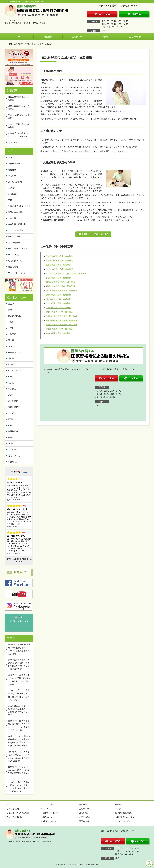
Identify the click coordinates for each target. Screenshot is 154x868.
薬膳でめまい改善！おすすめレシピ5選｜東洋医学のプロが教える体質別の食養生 (19, 680)
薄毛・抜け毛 (14, 456)
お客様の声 (77, 37)
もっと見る (13, 143)
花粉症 (11, 358)
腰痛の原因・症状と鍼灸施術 (58, 333)
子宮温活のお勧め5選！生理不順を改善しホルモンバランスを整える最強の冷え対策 (19, 649)
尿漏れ (11, 419)
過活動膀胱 (13, 401)
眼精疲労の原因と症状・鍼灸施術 (60, 282)
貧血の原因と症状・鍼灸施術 (58, 265)
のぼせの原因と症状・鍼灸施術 (59, 269)
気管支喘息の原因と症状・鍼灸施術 (61, 291)
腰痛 (10, 437)
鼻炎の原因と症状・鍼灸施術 (58, 278)
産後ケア (12, 425)
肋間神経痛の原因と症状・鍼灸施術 (61, 316)
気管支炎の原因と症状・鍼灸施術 (60, 286)
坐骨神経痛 (13, 431)
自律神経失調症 (15, 316)
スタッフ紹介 (14, 164)
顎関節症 (12, 389)
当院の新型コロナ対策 (18, 249)
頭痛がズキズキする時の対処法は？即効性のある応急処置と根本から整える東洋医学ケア (19, 665)
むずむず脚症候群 (16, 371)
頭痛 (10, 310)
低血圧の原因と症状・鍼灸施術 (59, 256)
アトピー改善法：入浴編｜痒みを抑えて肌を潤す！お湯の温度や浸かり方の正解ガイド (19, 787)
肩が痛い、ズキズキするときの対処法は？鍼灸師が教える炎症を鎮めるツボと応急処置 (19, 756)
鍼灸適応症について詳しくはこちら (93, 234)
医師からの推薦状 (16, 212)
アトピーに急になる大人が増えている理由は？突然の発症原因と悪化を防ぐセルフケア (19, 695)
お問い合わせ (135, 37)
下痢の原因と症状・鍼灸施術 (58, 308)
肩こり (11, 395)
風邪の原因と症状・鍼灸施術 (58, 295)
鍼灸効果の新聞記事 (17, 224)
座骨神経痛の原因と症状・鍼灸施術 (61, 320)
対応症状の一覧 (15, 261)
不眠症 (11, 322)
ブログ (11, 200)
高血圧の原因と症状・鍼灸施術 (59, 261)
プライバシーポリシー (18, 273)
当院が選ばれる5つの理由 (19, 206)
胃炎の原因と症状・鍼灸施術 (58, 299)
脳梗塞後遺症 (14, 352)
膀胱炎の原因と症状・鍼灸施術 (59, 312)
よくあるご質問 (15, 182)
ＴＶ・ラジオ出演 (16, 230)
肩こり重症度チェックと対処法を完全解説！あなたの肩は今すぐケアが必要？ (19, 710)
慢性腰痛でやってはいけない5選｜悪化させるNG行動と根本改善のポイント (19, 771)
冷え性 (11, 383)
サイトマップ (14, 255)
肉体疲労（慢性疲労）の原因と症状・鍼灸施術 (66, 273)
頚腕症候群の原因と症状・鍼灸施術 (61, 325)
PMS (10, 377)
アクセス (106, 37)
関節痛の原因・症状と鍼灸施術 (59, 329)
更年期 (11, 328)
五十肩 (11, 340)
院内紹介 (12, 176)
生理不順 (12, 334)
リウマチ (12, 346)
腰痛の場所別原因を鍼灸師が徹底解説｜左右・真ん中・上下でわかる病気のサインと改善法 (19, 726)
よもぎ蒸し (13, 218)
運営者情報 (13, 267)
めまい (11, 304)
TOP (19, 37)
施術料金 (48, 37)
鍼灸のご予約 (14, 236)
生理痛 (11, 365)
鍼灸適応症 (19, 44)
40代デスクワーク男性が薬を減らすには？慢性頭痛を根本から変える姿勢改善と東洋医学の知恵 (19, 741)
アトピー (12, 413)
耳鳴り (11, 444)
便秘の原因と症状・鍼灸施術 (58, 303)
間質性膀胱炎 (14, 407)
